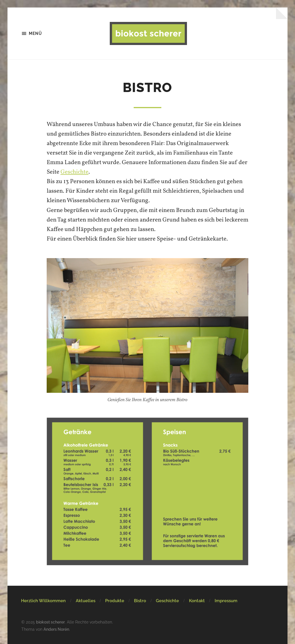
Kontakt (197, 601)
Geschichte (74, 172)
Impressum (226, 601)
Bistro (140, 601)
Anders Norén (56, 629)
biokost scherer (50, 622)
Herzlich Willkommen (43, 601)
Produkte (115, 601)
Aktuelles (86, 601)
